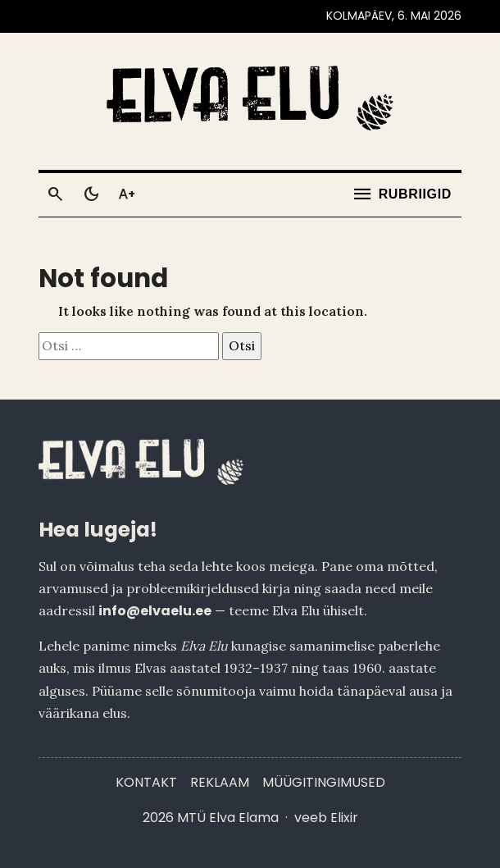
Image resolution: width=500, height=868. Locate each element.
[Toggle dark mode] (91, 195)
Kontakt (146, 782)
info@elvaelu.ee (155, 611)
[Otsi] (55, 195)
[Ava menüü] (402, 194)
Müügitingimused (324, 782)
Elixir (344, 818)
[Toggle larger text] (127, 195)
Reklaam (220, 782)
